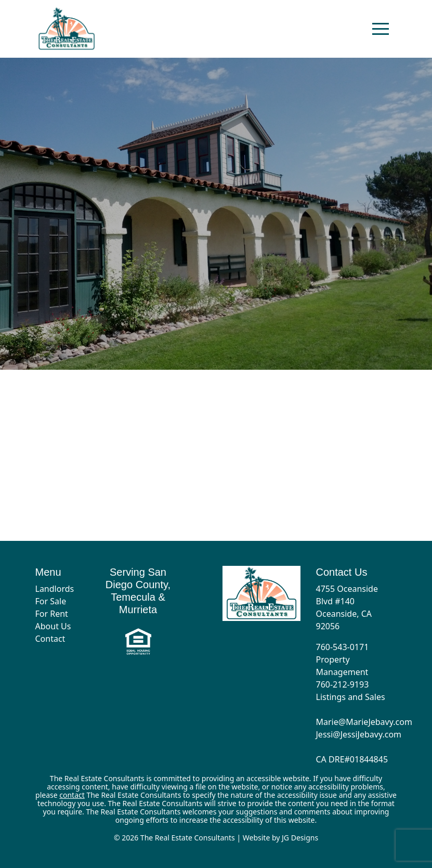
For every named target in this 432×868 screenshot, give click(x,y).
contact (72, 795)
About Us (53, 626)
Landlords (55, 589)
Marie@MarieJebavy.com (364, 722)
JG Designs (300, 838)
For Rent (52, 614)
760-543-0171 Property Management (343, 659)
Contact (50, 639)
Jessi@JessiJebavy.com (359, 734)
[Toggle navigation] (381, 29)
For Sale (51, 601)
